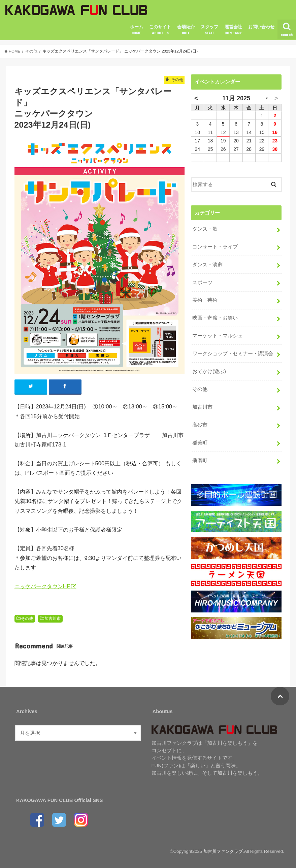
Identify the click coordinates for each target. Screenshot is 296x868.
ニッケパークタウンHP (43, 586)
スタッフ (209, 30)
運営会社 (233, 30)
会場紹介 (186, 30)
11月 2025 (236, 98)
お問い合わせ (261, 27)
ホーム (137, 30)
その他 (27, 619)
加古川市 (53, 619)
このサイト (160, 30)
